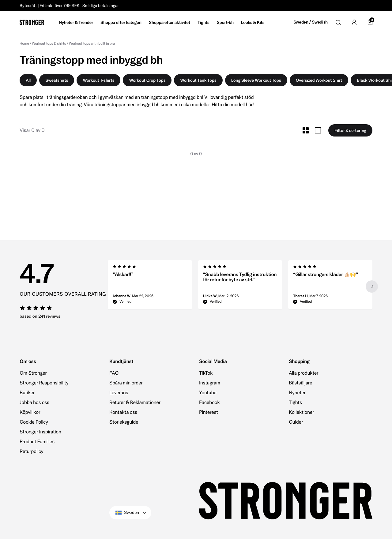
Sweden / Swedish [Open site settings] (311, 22)
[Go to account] (354, 22)
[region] (240, 286)
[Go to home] (32, 22)
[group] (150, 286)
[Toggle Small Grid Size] (306, 130)
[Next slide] (372, 286)
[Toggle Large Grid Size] (318, 130)
